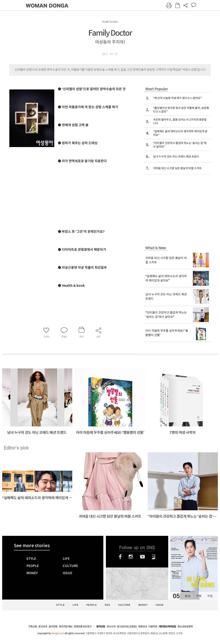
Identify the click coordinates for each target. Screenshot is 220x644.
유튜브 (142, 557)
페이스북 (120, 557)
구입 (210, 596)
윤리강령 (53, 627)
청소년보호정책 (185, 627)
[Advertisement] (112, 192)
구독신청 (33, 627)
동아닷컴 (101, 627)
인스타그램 (131, 557)
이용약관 (153, 627)
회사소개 (111, 627)
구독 (199, 596)
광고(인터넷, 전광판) (127, 627)
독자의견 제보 (66, 627)
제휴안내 (143, 627)
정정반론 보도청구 (83, 627)
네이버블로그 (154, 557)
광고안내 (43, 627)
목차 (187, 596)
